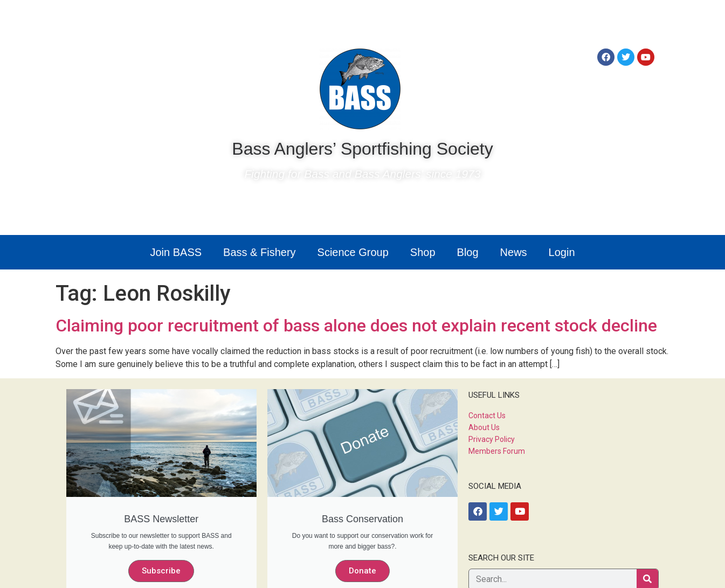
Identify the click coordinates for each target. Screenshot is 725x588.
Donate (362, 571)
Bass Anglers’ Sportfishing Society (362, 149)
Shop (423, 252)
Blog (468, 252)
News (514, 252)
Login (562, 252)
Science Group (353, 252)
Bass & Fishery (259, 252)
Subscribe (161, 571)
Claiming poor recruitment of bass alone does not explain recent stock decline (356, 326)
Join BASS (176, 252)
